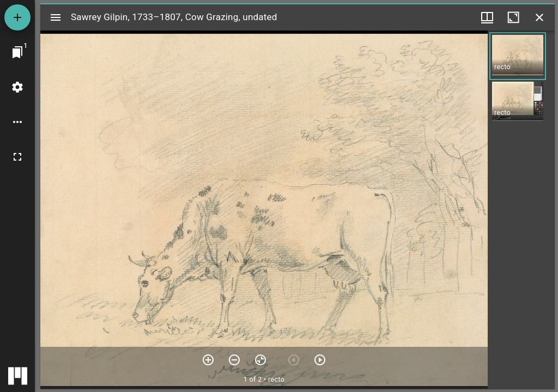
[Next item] (320, 360)
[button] (518, 56)
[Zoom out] (234, 360)
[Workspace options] (17, 122)
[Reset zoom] (260, 360)
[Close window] (539, 17)
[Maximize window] (513, 17)
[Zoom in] (208, 360)
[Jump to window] (17, 52)
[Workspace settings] (17, 87)
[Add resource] (17, 17)
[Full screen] (17, 157)
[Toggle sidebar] (56, 17)
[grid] (521, 210)
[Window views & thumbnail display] (487, 17)
